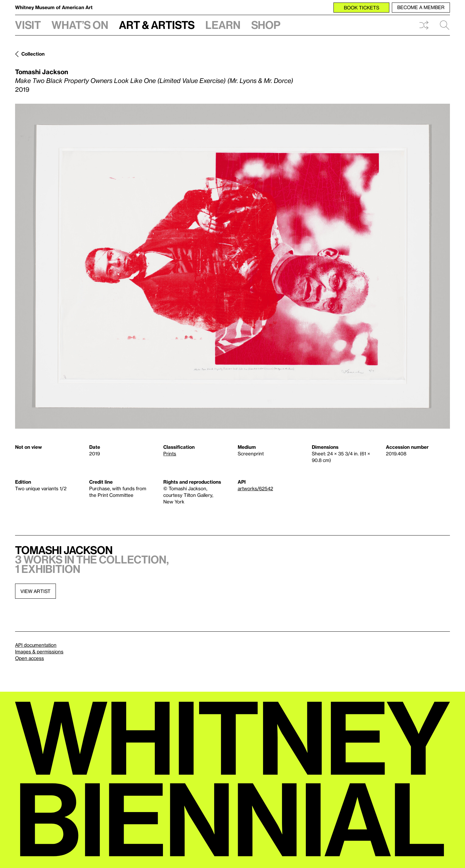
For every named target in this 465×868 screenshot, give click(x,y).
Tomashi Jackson (42, 72)
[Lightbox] (232, 266)
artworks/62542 (255, 488)
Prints (170, 453)
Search (445, 25)
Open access (30, 658)
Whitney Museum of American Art (54, 7)
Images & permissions (39, 651)
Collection (33, 54)
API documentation (36, 645)
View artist (35, 591)
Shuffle (424, 25)
